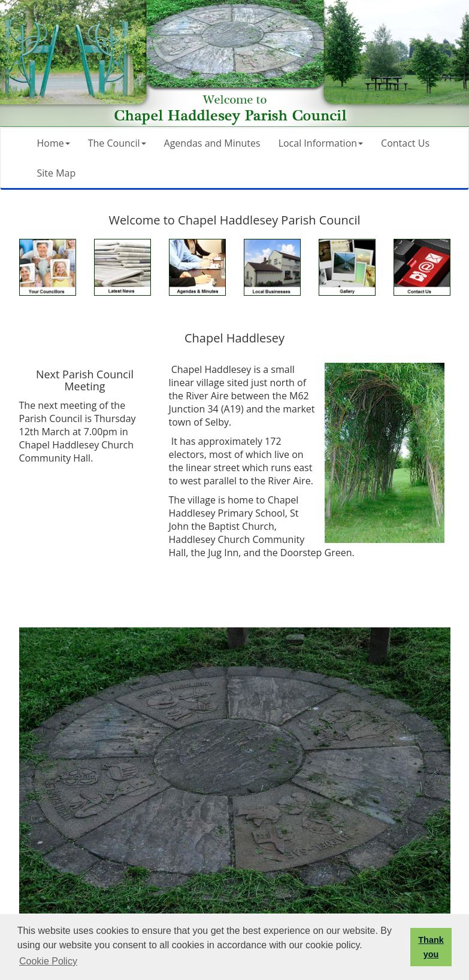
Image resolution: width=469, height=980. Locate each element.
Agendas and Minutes (212, 143)
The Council (117, 143)
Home (54, 143)
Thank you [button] (431, 947)
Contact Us (405, 143)
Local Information (321, 143)
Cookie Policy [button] (48, 961)
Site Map (57, 173)
